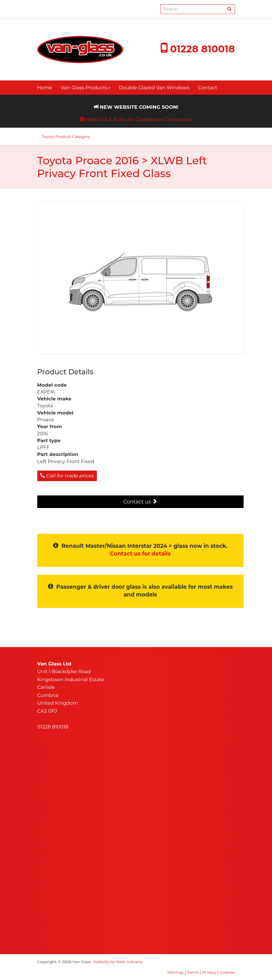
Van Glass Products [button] (86, 88)
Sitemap (175, 972)
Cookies (227, 972)
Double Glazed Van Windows (154, 88)
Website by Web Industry (118, 962)
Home (45, 88)
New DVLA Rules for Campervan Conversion (139, 119)
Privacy (209, 972)
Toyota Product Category (66, 137)
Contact (208, 88)
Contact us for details (140, 554)
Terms (193, 972)
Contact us (140, 502)
